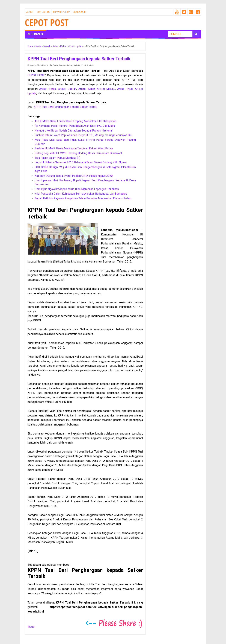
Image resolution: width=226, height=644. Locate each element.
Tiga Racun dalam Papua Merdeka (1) (57, 158)
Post (84, 65)
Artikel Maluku (106, 89)
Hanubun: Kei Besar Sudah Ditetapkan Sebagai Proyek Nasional (74, 131)
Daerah (63, 65)
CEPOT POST (36, 75)
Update (90, 65)
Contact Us (43, 12)
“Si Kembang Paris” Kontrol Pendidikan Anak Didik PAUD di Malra (75, 126)
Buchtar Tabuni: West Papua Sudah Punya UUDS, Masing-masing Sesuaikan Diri (83, 135)
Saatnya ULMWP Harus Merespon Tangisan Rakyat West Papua (74, 148)
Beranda (35, 34)
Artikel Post (125, 89)
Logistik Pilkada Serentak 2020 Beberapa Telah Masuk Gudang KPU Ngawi (81, 162)
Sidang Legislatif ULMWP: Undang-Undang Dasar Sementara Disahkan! (78, 153)
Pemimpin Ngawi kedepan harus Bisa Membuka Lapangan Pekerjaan (77, 189)
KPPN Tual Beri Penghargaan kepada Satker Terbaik (66, 107)
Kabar (70, 65)
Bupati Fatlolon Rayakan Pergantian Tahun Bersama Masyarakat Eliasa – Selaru (83, 198)
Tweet (31, 627)
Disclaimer (79, 12)
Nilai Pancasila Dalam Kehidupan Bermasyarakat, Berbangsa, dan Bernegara (81, 194)
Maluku (77, 65)
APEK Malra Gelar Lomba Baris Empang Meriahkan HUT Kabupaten (75, 121)
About (30, 12)
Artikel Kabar (87, 89)
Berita (56, 65)
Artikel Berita (48, 89)
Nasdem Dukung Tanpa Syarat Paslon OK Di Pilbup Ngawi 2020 (74, 176)
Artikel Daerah (67, 89)
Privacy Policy (61, 12)
